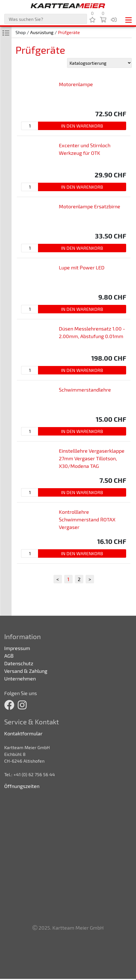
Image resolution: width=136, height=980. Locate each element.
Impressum (17, 648)
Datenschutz (19, 663)
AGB (9, 656)
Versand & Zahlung (26, 671)
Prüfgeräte (69, 32)
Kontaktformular (23, 733)
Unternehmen (20, 678)
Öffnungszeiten (22, 786)
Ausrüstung (42, 32)
